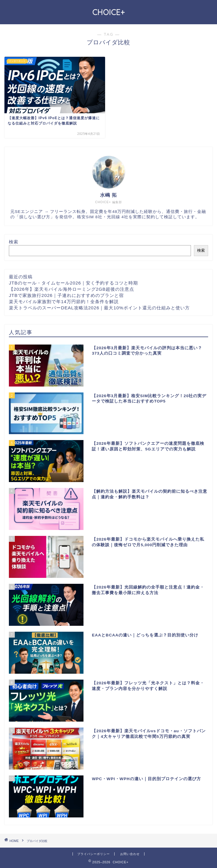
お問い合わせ (130, 854)
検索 (14, 242)
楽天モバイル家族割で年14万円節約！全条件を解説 (64, 302)
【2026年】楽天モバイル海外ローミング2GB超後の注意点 (71, 289)
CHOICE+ (109, 12)
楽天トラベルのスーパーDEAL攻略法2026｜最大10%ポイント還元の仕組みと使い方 (99, 308)
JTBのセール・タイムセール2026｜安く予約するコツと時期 (73, 283)
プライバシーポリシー (94, 854)
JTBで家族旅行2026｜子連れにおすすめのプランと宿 (66, 295)
